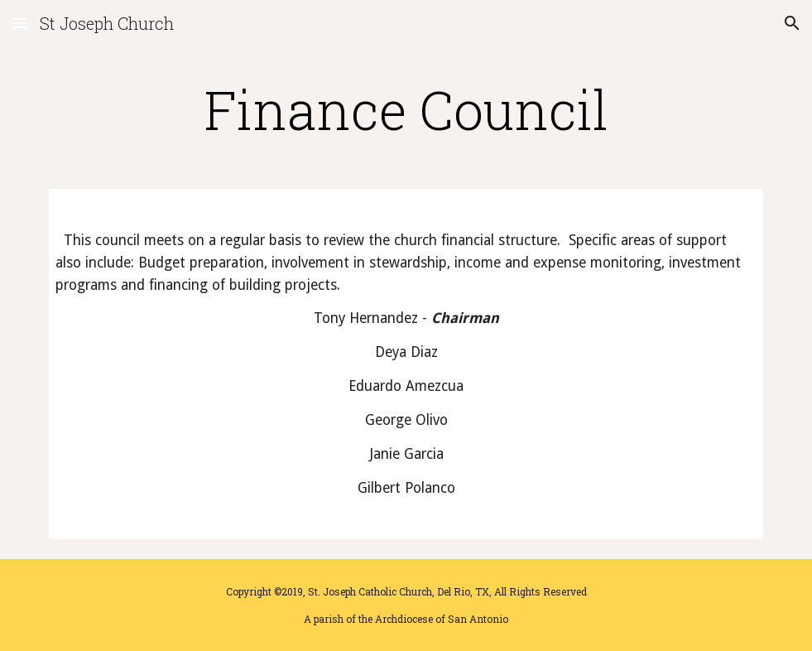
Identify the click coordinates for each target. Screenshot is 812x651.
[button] (20, 23)
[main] (406, 109)
